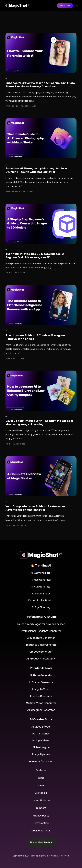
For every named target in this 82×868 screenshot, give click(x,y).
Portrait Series (41, 734)
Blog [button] (41, 778)
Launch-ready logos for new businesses (41, 624)
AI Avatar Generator (41, 761)
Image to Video (41, 689)
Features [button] (41, 770)
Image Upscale (41, 754)
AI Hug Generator (41, 587)
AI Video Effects (41, 727)
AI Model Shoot (41, 594)
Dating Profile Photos (41, 600)
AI (6, 78)
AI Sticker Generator (41, 682)
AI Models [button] (41, 793)
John (8, 273)
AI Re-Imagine (41, 747)
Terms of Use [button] (41, 823)
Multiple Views (41, 741)
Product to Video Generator (41, 645)
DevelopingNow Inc (40, 856)
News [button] (41, 785)
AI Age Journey (41, 607)
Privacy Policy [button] (41, 816)
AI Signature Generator (41, 638)
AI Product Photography (41, 659)
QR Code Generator (41, 652)
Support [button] (41, 808)
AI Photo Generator (41, 675)
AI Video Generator (41, 696)
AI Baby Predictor (41, 573)
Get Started (65, 6)
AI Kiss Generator (41, 580)
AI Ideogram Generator (41, 710)
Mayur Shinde (12, 106)
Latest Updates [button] (41, 801)
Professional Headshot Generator (41, 631)
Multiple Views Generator (41, 703)
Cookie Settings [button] (41, 831)
